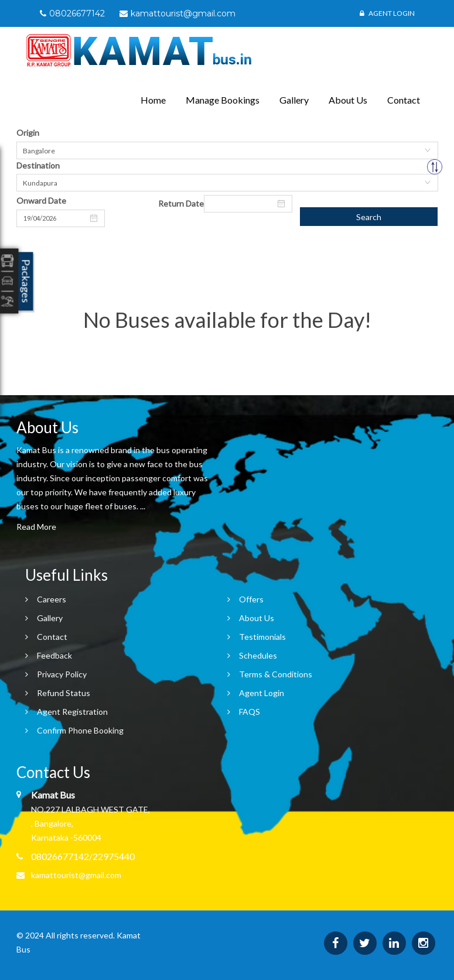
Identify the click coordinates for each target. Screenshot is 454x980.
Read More (36, 527)
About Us (348, 100)
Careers (52, 599)
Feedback (54, 655)
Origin (28, 133)
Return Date (181, 203)
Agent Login (387, 13)
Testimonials (262, 637)
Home (153, 100)
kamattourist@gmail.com (76, 875)
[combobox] (227, 150)
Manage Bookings (223, 100)
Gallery (294, 100)
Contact (404, 100)
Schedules (258, 655)
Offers (251, 599)
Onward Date (41, 201)
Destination (38, 165)
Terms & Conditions (276, 674)
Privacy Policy (62, 674)
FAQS (250, 712)
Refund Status (64, 693)
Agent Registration (72, 712)
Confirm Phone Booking (80, 730)
